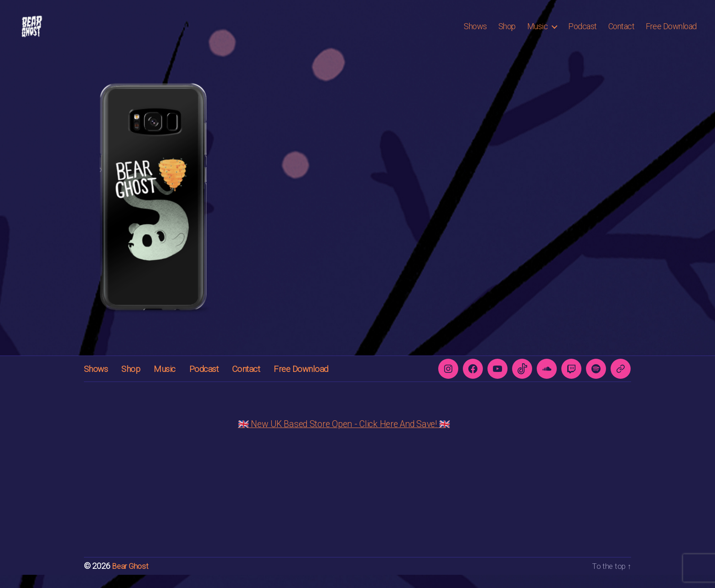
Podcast (583, 33)
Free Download (671, 33)
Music (538, 33)
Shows (475, 33)
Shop (507, 33)
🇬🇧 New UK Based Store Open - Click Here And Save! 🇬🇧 (344, 438)
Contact (622, 33)
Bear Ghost (131, 580)
